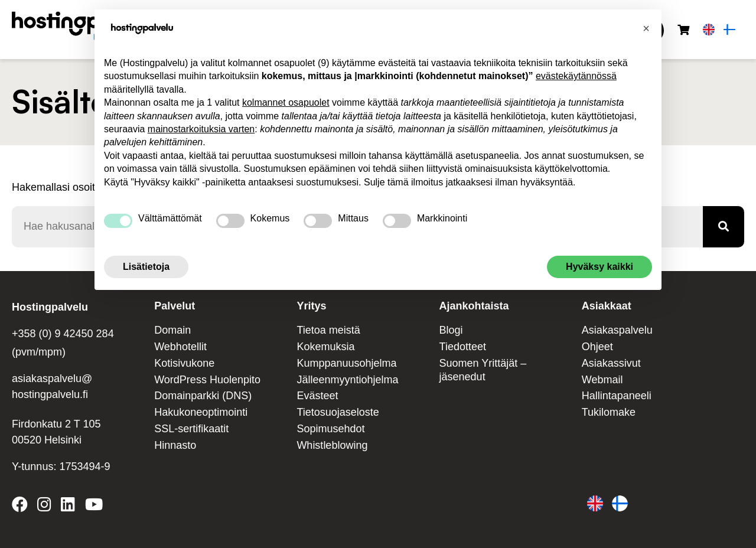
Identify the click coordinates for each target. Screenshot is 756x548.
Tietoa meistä (328, 330)
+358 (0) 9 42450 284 (63, 334)
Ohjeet (597, 347)
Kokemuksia (325, 347)
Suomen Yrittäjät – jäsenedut (483, 370)
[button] (646, 28)
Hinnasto (175, 445)
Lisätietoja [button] (146, 267)
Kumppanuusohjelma (346, 363)
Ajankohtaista (474, 306)
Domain (172, 330)
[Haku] (724, 227)
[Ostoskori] (683, 30)
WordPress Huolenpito (207, 380)
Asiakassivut (611, 363)
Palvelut (175, 306)
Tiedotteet (463, 347)
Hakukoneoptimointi (201, 412)
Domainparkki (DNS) (203, 396)
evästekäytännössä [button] (576, 76)
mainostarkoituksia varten (201, 129)
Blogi (451, 330)
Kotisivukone (184, 363)
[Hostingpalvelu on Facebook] (22, 507)
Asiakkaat (607, 306)
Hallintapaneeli (617, 396)
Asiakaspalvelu (617, 330)
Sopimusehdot (330, 429)
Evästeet (317, 396)
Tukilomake (609, 412)
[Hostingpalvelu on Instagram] (44, 507)
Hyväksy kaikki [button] (599, 267)
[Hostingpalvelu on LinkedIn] (68, 507)
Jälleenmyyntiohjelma (347, 380)
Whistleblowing (332, 445)
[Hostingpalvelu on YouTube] (93, 507)
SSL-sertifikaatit (191, 429)
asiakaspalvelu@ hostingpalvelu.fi (52, 386)
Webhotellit (180, 347)
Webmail (602, 380)
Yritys (311, 306)
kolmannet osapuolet (286, 102)
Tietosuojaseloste (338, 412)
